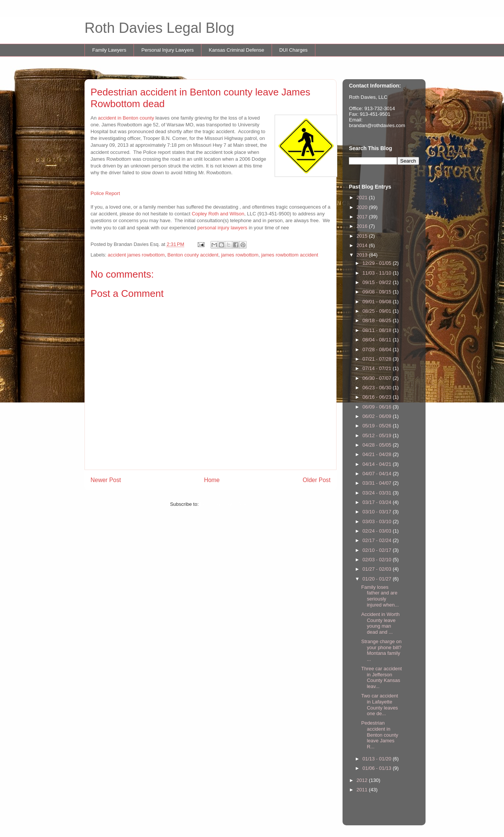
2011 (363, 790)
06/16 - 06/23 (378, 397)
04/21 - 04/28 (378, 454)
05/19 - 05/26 (378, 426)
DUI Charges (293, 50)
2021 (363, 197)
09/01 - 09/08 (378, 302)
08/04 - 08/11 (378, 340)
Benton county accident (193, 255)
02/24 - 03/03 (378, 531)
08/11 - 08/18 (378, 330)
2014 (363, 245)
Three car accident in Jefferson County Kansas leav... (381, 677)
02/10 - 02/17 (378, 550)
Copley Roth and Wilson (218, 214)
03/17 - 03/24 (378, 502)
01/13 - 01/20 (378, 759)
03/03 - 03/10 (378, 521)
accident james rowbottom (136, 255)
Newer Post (106, 480)
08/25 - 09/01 (378, 311)
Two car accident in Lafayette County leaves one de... (380, 705)
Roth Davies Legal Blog (159, 28)
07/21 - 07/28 (378, 359)
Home (212, 480)
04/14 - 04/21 (378, 464)
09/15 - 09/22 (378, 282)
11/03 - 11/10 (378, 273)
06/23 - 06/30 (378, 388)
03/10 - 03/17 (378, 512)
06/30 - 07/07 (378, 378)
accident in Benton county (126, 118)
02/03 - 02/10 (378, 560)
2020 (363, 207)
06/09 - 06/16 (378, 407)
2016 (363, 226)
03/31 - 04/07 (378, 483)
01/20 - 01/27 (378, 579)
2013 (363, 255)
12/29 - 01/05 (378, 263)
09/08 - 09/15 (378, 292)
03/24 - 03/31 (378, 493)
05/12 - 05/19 (378, 435)
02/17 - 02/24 (378, 540)
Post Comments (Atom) (225, 504)
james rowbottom (240, 255)
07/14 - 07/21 (378, 368)
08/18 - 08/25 (378, 320)
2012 (363, 780)
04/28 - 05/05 (378, 445)
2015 (363, 236)
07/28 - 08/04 (378, 349)
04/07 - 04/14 (378, 474)
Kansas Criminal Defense (237, 50)
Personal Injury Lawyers (168, 50)
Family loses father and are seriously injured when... (380, 596)
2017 (363, 217)
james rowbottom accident (290, 255)
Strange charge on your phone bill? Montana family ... (381, 650)
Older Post (317, 480)
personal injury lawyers (222, 228)
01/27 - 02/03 (378, 569)
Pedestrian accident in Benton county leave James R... (380, 735)
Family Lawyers (109, 50)
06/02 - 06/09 (378, 416)
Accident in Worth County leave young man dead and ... (380, 623)
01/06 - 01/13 (378, 768)
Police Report (105, 193)
